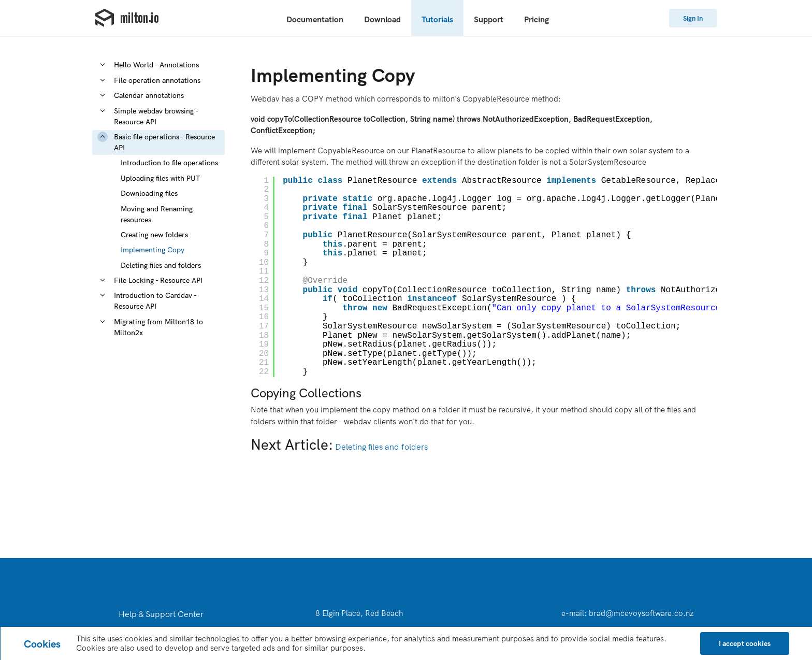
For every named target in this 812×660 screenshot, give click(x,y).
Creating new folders (154, 235)
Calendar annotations (149, 95)
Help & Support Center (161, 614)
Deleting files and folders (161, 265)
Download (382, 19)
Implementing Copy (153, 250)
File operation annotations (157, 80)
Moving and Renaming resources (157, 214)
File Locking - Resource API (158, 280)
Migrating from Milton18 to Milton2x (158, 327)
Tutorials (437, 19)
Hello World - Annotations (156, 65)
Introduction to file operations (169, 163)
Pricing (536, 19)
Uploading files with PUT (161, 178)
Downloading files (149, 193)
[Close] (745, 643)
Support (489, 19)
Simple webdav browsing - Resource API (156, 116)
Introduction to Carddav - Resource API (155, 301)
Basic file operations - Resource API (164, 142)
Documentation (315, 19)
